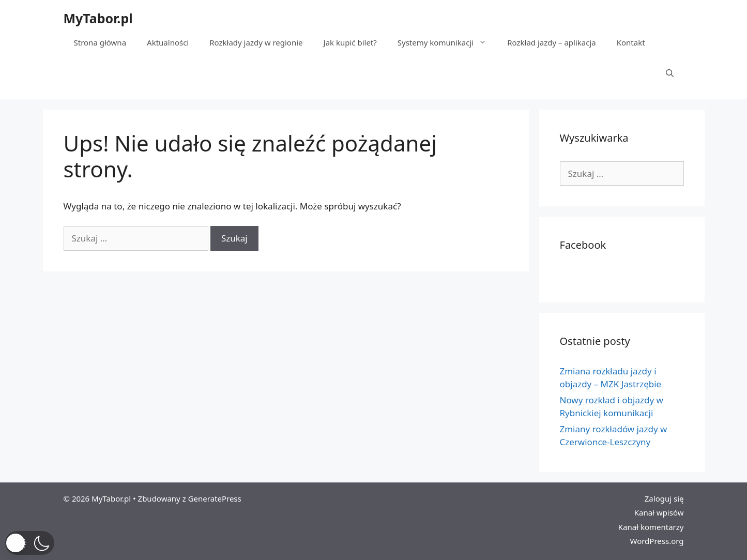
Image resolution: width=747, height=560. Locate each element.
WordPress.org (657, 541)
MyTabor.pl (98, 18)
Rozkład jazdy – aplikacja (552, 42)
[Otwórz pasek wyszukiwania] (670, 73)
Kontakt (631, 42)
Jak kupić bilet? (350, 42)
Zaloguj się (664, 498)
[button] (30, 543)
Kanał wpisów (659, 512)
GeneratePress (215, 498)
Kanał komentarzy (651, 527)
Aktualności (168, 42)
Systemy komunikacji (447, 42)
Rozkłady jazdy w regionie (256, 42)
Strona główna (100, 42)
